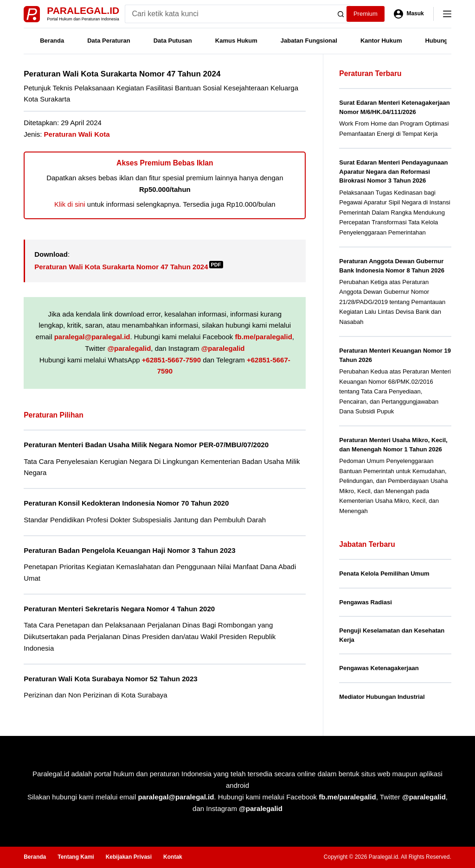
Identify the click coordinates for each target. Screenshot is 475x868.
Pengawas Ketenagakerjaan (379, 668)
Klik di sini (70, 204)
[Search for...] (228, 14)
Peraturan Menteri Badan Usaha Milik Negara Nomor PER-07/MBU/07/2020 (146, 445)
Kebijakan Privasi (129, 857)
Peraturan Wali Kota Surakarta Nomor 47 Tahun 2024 (128, 267)
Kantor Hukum (381, 41)
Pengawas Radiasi (365, 602)
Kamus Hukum (236, 41)
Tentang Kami (76, 857)
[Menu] (447, 14)
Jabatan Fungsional (309, 41)
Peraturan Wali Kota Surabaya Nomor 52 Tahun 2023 (111, 679)
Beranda (52, 41)
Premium (366, 14)
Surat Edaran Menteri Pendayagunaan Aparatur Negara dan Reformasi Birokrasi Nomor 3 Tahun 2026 (393, 171)
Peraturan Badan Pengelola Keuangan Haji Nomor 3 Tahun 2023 (129, 550)
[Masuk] (409, 14)
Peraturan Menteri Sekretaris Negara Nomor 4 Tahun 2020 (119, 609)
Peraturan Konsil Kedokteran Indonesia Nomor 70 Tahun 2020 (126, 503)
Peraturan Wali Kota (77, 134)
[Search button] (341, 14)
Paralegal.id (83, 10)
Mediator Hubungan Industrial (382, 697)
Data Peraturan (109, 41)
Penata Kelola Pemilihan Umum (384, 573)
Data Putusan (173, 41)
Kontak (173, 857)
